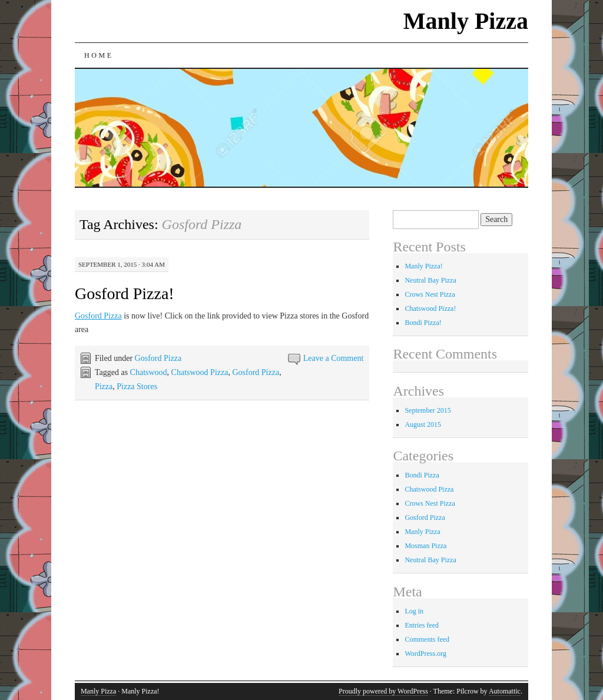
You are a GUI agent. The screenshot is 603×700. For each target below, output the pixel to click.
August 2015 (423, 424)
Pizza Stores (137, 387)
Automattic (505, 691)
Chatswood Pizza (200, 372)
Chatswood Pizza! (430, 308)
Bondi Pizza (422, 475)
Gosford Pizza (98, 316)
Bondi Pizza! (423, 323)
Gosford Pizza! (125, 293)
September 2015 (428, 410)
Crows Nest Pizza (430, 294)
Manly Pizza (466, 21)
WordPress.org (425, 653)
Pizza (104, 387)
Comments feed (427, 639)
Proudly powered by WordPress (383, 691)
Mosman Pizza (425, 546)
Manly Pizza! (423, 266)
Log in (414, 611)
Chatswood (149, 372)
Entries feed (422, 625)
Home (99, 55)
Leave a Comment (334, 358)
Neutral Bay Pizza (430, 280)
